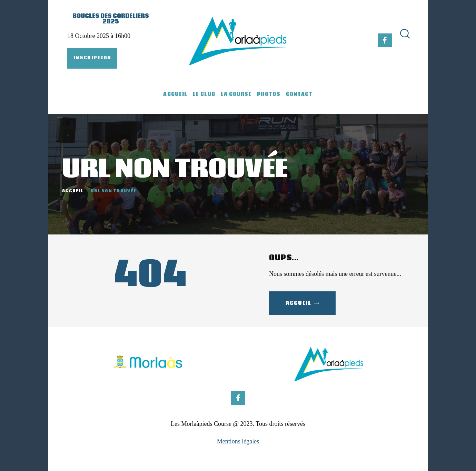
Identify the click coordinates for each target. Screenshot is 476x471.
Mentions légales (238, 441)
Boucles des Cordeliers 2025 (111, 19)
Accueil (73, 191)
